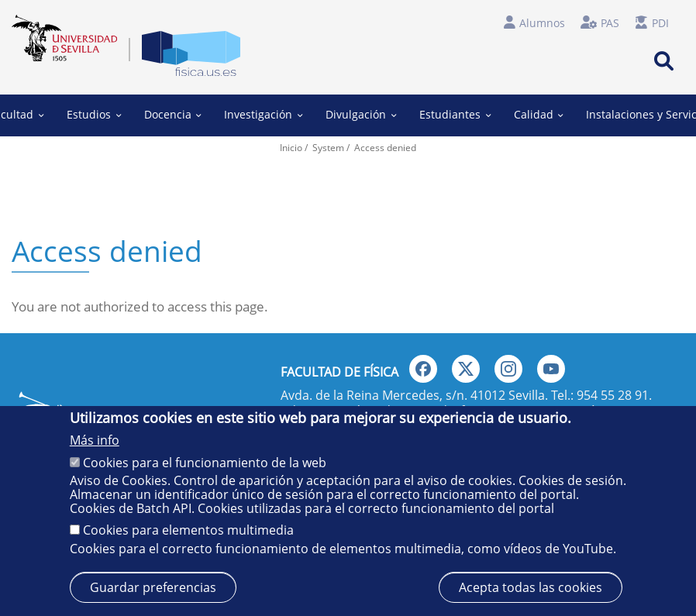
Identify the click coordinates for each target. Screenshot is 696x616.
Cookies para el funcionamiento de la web (205, 463)
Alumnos (542, 23)
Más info (95, 440)
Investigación (263, 115)
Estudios (94, 115)
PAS (610, 23)
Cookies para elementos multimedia (188, 530)
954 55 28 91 (613, 395)
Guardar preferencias (153, 587)
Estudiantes (455, 115)
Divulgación (361, 115)
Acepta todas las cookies (531, 587)
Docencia (173, 115)
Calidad (538, 115)
